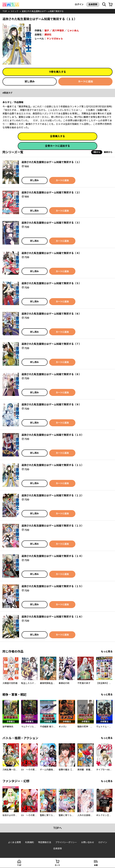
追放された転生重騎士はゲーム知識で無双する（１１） (53, 465)
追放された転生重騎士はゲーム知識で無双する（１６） (53, 617)
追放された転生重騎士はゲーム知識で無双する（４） (51, 253)
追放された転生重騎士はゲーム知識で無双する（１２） (53, 495)
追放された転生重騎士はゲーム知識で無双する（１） (51, 162)
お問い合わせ (88, 842)
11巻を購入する (57, 72)
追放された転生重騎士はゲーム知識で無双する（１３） (53, 526)
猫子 (47, 30)
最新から (108, 152)
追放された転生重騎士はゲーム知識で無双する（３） (51, 223)
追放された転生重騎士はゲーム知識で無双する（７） (51, 344)
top (5, 11)
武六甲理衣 (58, 30)
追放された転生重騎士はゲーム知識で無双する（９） (51, 404)
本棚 (96, 865)
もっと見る (107, 651)
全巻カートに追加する (57, 146)
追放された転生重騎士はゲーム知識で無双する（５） (51, 283)
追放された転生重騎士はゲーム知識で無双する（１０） (53, 435)
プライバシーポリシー (66, 842)
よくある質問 (14, 842)
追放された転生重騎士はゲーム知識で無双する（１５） (53, 586)
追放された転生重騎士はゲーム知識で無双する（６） (51, 314)
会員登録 (93, 4)
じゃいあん (73, 30)
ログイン (79, 4)
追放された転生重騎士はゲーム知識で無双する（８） (51, 374)
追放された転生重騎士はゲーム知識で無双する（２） (51, 192)
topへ (57, 828)
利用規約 (29, 842)
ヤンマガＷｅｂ (55, 39)
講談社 (48, 34)
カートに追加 (86, 81)
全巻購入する (57, 136)
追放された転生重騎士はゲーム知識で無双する (43, 11)
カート (57, 865)
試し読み (30, 81)
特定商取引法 (45, 842)
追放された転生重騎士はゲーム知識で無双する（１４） (53, 556)
